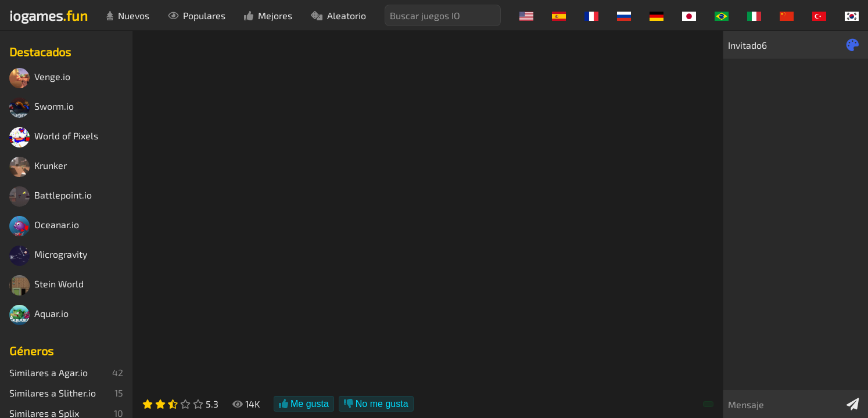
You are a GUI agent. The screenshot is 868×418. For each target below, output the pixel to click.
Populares (197, 15)
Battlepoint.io (51, 197)
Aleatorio (338, 15)
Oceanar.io (44, 226)
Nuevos (128, 15)
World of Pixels (54, 137)
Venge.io (40, 78)
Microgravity (48, 256)
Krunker (38, 167)
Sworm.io (42, 108)
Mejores (268, 15)
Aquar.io (39, 315)
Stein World (46, 285)
